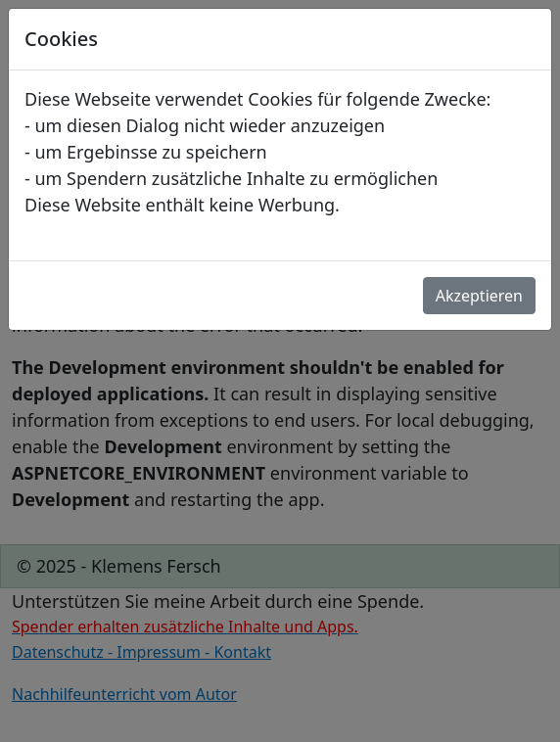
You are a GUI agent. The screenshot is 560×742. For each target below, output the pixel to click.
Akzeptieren (479, 296)
